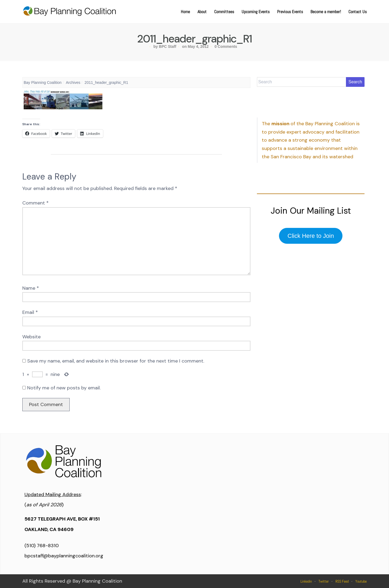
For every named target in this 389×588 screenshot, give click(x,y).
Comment (36, 203)
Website (31, 337)
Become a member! (326, 12)
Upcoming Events (256, 12)
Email (30, 312)
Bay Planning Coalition (43, 83)
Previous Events (290, 12)
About (202, 12)
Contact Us (358, 12)
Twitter (324, 581)
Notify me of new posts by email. (64, 388)
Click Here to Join (311, 236)
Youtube (361, 581)
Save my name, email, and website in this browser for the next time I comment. (116, 361)
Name (31, 288)
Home (185, 12)
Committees (224, 12)
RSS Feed (342, 581)
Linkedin (306, 581)
